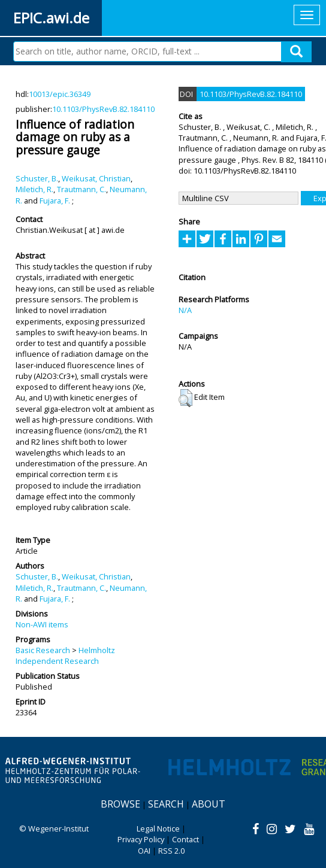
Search (166, 804)
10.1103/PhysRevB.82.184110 (103, 109)
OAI (144, 851)
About (209, 804)
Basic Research (43, 650)
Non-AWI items (42, 624)
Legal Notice (158, 828)
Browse (120, 804)
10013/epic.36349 (60, 94)
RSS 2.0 (171, 851)
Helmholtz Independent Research (65, 655)
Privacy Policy (141, 839)
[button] (185, 398)
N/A (185, 310)
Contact (185, 839)
